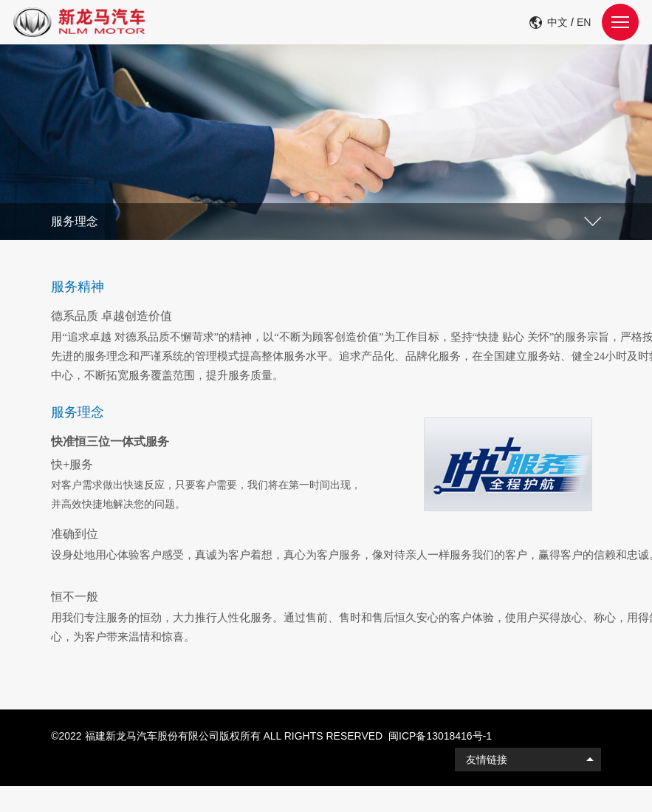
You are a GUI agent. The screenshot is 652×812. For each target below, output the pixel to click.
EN (584, 22)
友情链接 (487, 760)
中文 (557, 22)
